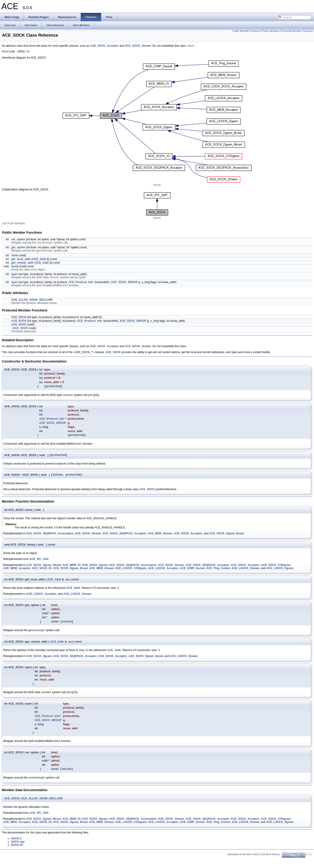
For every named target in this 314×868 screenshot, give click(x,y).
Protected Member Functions (297, 31)
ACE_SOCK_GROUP (124, 284)
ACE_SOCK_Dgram (95, 572)
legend (157, 186)
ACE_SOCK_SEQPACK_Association (50, 541)
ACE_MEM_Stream (160, 541)
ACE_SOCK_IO (42, 575)
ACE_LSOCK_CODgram (131, 575)
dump (15, 268)
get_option (18, 249)
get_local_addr (21, 261)
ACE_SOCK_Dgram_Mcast (43, 572)
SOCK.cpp (18, 852)
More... (192, 46)
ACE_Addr (39, 261)
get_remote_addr (22, 264)
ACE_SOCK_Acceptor (104, 46)
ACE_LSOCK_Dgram (280, 575)
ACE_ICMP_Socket (192, 575)
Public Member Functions (246, 31)
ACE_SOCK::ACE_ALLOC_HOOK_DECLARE (33, 808)
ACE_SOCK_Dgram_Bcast (227, 541)
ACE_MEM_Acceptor (17, 575)
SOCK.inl (17, 855)
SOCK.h (16, 848)
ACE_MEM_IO (72, 572)
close (15, 257)
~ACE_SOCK (20, 331)
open (15, 276)
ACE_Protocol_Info (81, 284)
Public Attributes (271, 31)
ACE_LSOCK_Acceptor (163, 575)
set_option (18, 240)
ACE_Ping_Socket (218, 575)
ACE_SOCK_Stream (138, 46)
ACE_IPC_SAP (39, 566)
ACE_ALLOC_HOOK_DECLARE (32, 302)
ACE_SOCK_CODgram (276, 572)
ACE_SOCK (19, 320)
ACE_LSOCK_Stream (245, 575)
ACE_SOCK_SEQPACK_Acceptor (124, 541)
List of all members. (14, 224)
